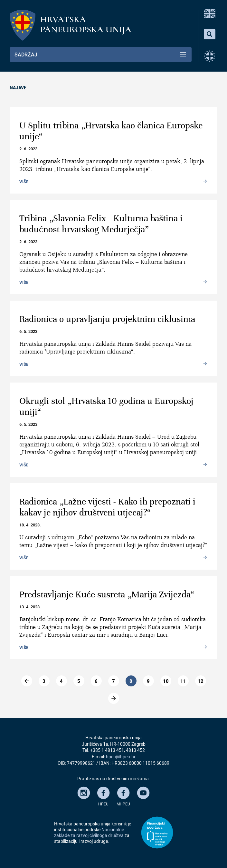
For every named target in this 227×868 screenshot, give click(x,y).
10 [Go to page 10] (166, 681)
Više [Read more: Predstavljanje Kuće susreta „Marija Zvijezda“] (24, 647)
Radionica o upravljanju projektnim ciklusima (107, 319)
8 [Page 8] (131, 681)
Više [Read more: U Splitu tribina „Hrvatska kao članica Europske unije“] (24, 181)
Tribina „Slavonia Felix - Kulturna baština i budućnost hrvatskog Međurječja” (101, 224)
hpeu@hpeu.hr (121, 757)
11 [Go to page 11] (183, 681)
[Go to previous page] (27, 681)
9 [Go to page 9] (148, 681)
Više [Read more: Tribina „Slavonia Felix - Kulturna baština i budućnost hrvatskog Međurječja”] (24, 282)
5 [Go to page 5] (79, 681)
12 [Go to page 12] (201, 681)
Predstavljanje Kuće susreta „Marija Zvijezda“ (107, 594)
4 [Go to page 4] (61, 681)
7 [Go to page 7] (114, 681)
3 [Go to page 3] (44, 681)
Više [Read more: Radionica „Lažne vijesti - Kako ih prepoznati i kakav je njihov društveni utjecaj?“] (24, 557)
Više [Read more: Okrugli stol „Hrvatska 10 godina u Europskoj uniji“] (24, 464)
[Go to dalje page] (114, 698)
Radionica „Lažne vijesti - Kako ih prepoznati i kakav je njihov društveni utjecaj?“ (107, 507)
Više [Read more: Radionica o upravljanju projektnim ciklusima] (24, 364)
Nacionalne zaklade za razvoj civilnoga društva (89, 832)
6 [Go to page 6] (96, 681)
